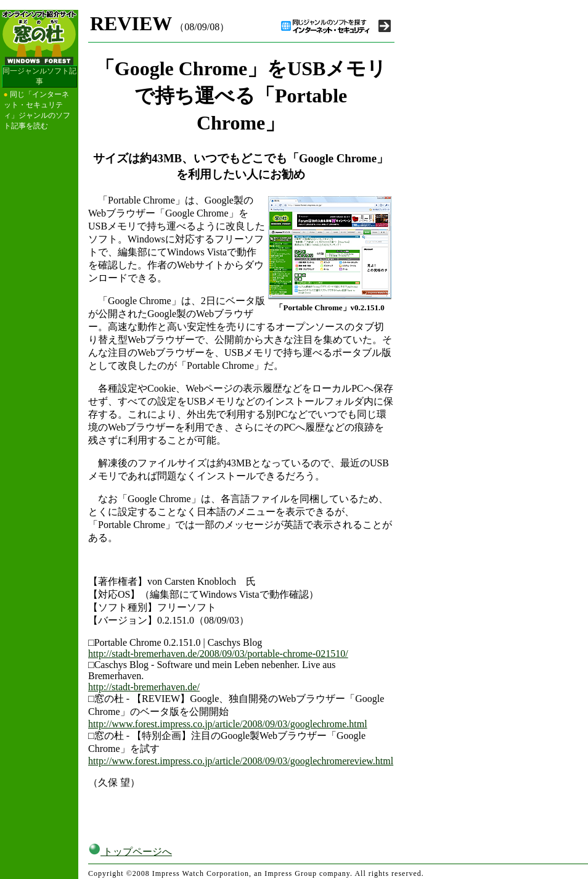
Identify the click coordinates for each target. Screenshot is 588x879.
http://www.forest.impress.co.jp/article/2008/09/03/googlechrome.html (228, 724)
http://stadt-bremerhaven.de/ (144, 687)
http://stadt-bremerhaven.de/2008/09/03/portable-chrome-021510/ (218, 654)
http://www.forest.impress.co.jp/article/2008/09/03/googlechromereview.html (241, 761)
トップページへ (130, 852)
